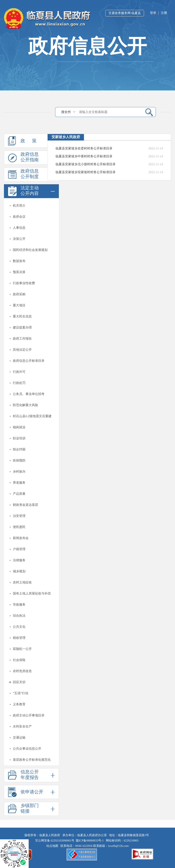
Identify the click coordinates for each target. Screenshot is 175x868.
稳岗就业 (19, 427)
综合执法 (19, 616)
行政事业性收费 (24, 283)
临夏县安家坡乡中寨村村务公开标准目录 (84, 156)
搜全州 (66, 112)
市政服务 (19, 604)
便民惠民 (19, 527)
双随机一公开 (22, 649)
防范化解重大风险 (25, 405)
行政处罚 (19, 383)
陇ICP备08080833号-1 (90, 840)
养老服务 (19, 483)
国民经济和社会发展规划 (30, 250)
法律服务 (19, 560)
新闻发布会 (21, 538)
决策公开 (19, 239)
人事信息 (19, 228)
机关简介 (19, 206)
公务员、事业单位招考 (29, 394)
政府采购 (19, 294)
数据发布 (19, 261)
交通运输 (19, 737)
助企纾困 (19, 449)
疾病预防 (19, 460)
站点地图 (53, 846)
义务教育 (19, 704)
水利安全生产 (22, 726)
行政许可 (19, 372)
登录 (153, 13)
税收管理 (19, 638)
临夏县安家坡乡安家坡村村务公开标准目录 (86, 172)
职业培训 (19, 438)
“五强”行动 (21, 693)
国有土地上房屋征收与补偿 (32, 593)
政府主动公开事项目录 (29, 715)
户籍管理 (19, 549)
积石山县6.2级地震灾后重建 (32, 416)
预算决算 (19, 272)
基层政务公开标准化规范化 (32, 760)
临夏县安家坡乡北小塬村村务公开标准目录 (86, 164)
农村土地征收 (22, 582)
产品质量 (19, 494)
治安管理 (19, 516)
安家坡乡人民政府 (66, 137)
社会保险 (19, 660)
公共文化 (19, 627)
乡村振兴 (19, 472)
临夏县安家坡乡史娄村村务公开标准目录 (84, 148)
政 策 (31, 141)
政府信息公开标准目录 (29, 361)
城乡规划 (19, 571)
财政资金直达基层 (25, 505)
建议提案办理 (22, 327)
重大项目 (19, 305)
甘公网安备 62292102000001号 (55, 840)
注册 (164, 13)
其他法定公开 (22, 350)
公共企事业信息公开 (27, 749)
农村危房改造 (22, 671)
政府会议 (19, 217)
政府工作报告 (22, 339)
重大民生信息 (22, 316)
